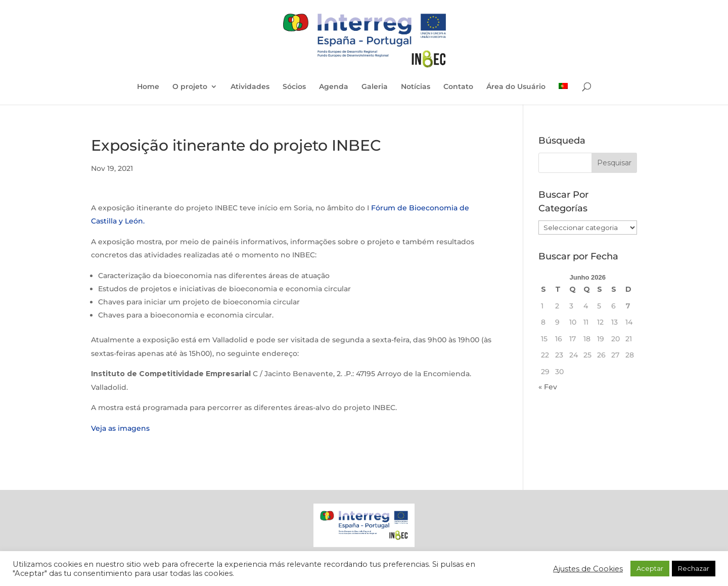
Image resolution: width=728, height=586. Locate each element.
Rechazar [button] (694, 568)
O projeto (190, 87)
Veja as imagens (120, 428)
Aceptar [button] (650, 568)
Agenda (334, 87)
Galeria (375, 87)
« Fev (548, 387)
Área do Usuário (516, 87)
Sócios (294, 87)
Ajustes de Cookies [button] (588, 569)
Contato (458, 87)
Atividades (250, 87)
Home (148, 87)
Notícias (416, 87)
